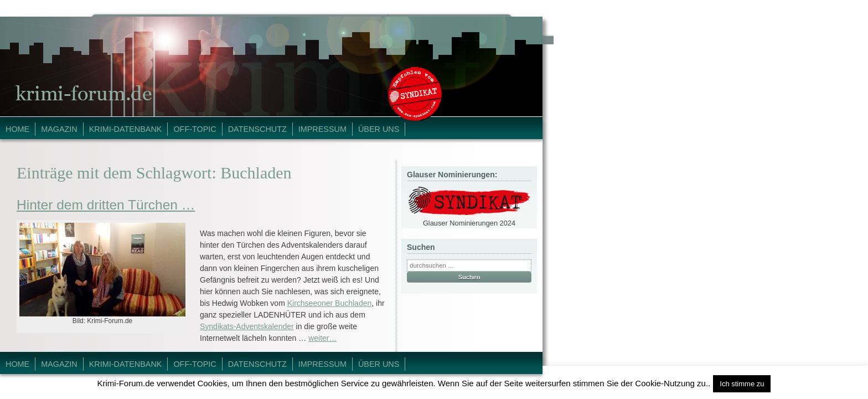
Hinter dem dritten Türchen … (106, 205)
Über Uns (379, 129)
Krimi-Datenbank (126, 129)
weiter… (322, 338)
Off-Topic (195, 129)
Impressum (322, 129)
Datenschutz (257, 129)
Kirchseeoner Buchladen (330, 303)
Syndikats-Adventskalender (247, 326)
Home (17, 129)
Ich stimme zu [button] (742, 384)
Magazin (59, 129)
